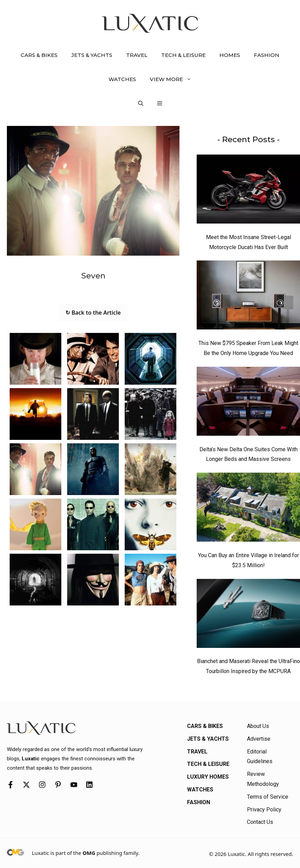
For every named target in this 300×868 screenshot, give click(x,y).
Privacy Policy (264, 810)
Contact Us (260, 822)
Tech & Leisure (183, 55)
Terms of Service (268, 797)
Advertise (259, 739)
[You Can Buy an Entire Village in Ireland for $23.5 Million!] (248, 509)
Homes (230, 55)
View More (174, 79)
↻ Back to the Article (93, 313)
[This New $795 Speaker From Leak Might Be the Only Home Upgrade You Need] (248, 297)
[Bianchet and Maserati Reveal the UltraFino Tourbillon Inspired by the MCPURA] (248, 615)
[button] (141, 103)
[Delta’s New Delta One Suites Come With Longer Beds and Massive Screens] (248, 403)
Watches (122, 79)
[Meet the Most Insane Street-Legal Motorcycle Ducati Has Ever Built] (248, 191)
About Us (258, 726)
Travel (137, 55)
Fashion (267, 55)
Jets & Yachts (92, 55)
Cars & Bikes (39, 55)
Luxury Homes (208, 777)
